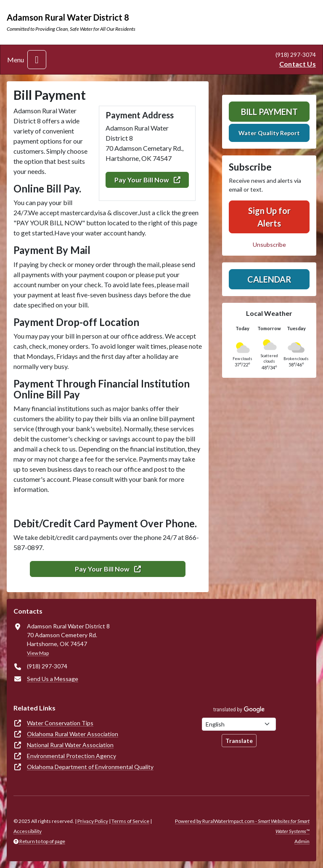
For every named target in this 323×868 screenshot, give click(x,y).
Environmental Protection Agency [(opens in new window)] (71, 756)
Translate (239, 741)
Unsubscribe (269, 244)
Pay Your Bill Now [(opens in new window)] (147, 180)
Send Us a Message (53, 679)
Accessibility (28, 831)
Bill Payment (269, 112)
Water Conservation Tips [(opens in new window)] (60, 723)
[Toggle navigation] (37, 60)
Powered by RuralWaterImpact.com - (242, 826)
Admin (302, 841)
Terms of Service (130, 821)
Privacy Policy (93, 821)
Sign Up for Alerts (269, 217)
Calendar (269, 279)
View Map (38, 653)
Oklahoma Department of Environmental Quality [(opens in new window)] (90, 767)
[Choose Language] (239, 724)
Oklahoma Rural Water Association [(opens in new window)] (73, 734)
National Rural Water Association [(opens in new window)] (70, 745)
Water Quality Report (269, 133)
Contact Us (298, 64)
